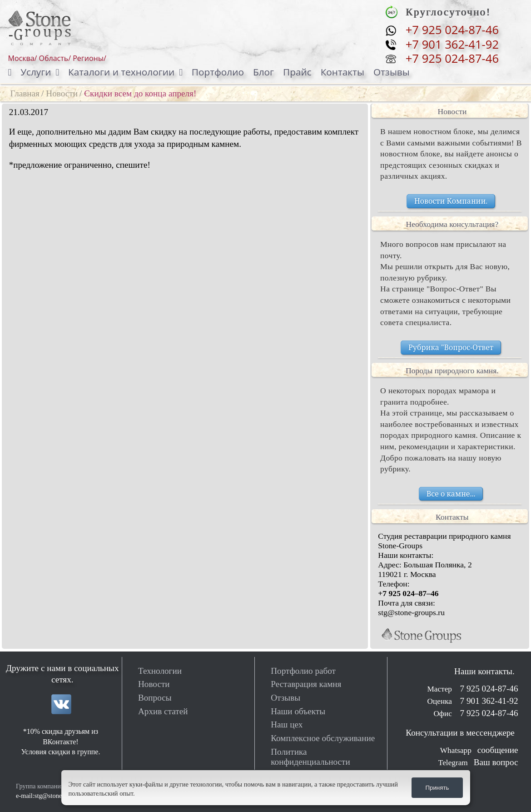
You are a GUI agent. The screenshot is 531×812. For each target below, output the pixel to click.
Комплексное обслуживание (323, 738)
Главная (25, 93)
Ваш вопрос (496, 762)
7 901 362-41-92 (488, 701)
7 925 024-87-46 (488, 689)
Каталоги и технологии (121, 72)
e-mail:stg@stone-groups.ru (52, 796)
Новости (62, 93)
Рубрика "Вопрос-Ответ (451, 347)
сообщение (498, 750)
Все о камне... (451, 494)
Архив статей (163, 711)
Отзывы (392, 72)
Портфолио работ (303, 671)
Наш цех (287, 724)
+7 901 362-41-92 (452, 45)
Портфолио (218, 72)
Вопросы (155, 698)
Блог (263, 72)
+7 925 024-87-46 (452, 30)
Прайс (297, 72)
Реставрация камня (306, 684)
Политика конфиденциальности (310, 757)
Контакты (342, 72)
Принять (437, 788)
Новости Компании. (451, 201)
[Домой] (15, 72)
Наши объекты (298, 711)
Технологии (160, 671)
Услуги (36, 72)
